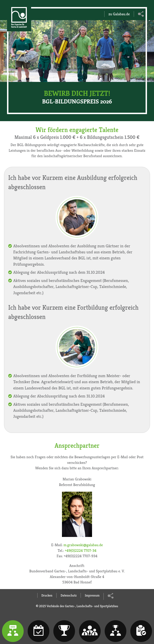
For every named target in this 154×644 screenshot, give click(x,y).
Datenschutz (69, 595)
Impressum (92, 595)
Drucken (47, 595)
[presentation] (13, 631)
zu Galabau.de (119, 14)
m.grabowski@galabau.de (83, 545)
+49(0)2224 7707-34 (81, 550)
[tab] (13, 631)
